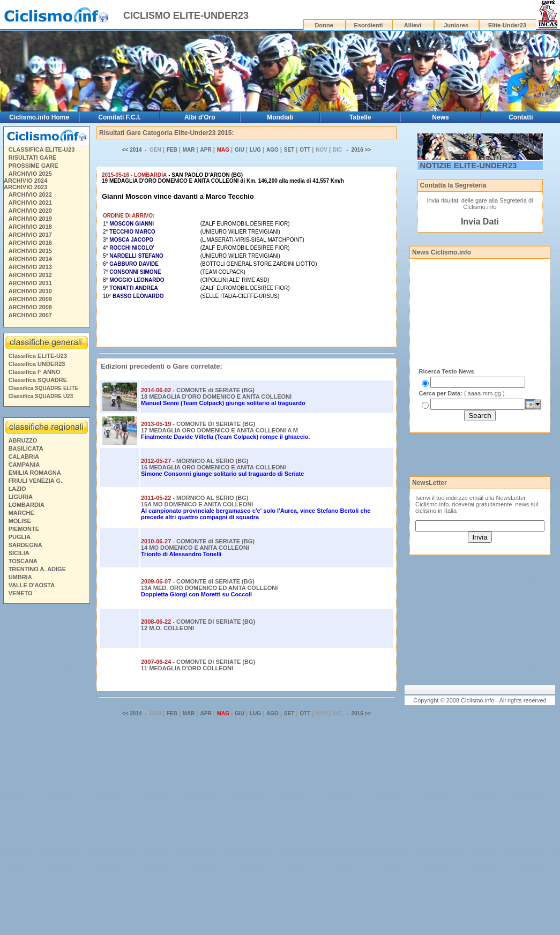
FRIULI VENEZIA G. (35, 481)
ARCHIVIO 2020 (30, 211)
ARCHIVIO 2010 (30, 291)
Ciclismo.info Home (39, 117)
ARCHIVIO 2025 (30, 174)
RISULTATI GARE (33, 158)
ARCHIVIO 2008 (30, 307)
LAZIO (17, 489)
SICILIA (19, 553)
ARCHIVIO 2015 (30, 251)
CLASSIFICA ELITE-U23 (42, 149)
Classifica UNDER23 (37, 364)
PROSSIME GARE (33, 166)
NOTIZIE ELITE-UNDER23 (469, 165)
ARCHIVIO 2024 (25, 181)
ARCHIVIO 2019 (30, 219)
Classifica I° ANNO (35, 372)
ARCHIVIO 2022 (30, 195)
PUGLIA (20, 537)
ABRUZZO (23, 440)
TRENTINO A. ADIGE (37, 569)
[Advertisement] (46, 771)
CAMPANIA (24, 465)
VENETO (21, 593)
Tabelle (360, 117)
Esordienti (369, 25)
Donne (324, 25)
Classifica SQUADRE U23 (41, 396)
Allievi (413, 25)
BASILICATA (26, 448)
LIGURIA (21, 497)
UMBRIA (20, 577)
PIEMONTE (24, 529)
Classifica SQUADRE (38, 380)
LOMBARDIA (27, 505)
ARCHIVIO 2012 (30, 275)
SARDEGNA (25, 545)
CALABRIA (24, 457)
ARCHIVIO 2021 (30, 203)
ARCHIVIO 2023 (25, 187)
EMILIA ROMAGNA (35, 473)
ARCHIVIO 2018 (30, 227)
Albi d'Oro (200, 117)
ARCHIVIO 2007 (30, 315)
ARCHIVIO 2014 (30, 259)
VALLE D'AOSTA (32, 585)
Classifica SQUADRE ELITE (44, 388)
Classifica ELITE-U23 (38, 356)
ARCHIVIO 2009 (30, 299)
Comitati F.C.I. (119, 117)
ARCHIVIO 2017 (30, 235)
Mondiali (280, 117)
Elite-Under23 (507, 25)
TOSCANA (23, 561)
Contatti (521, 117)
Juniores (456, 25)
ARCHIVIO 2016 (30, 243)
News (440, 117)
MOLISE (20, 521)
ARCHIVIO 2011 (30, 283)
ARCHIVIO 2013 (30, 267)
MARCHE (21, 513)
